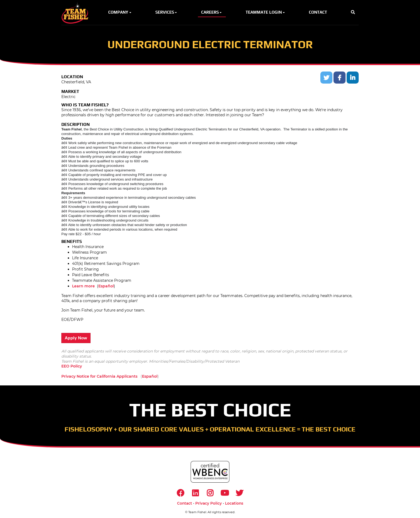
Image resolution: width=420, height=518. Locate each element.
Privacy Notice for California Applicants (99, 376)
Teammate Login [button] (266, 12)
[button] (353, 12)
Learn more (83, 286)
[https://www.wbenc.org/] (210, 472)
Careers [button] (212, 12)
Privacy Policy (209, 503)
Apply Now (76, 338)
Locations (234, 503)
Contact (185, 503)
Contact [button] (318, 12)
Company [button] (120, 12)
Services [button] (167, 12)
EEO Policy (72, 366)
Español (106, 286)
